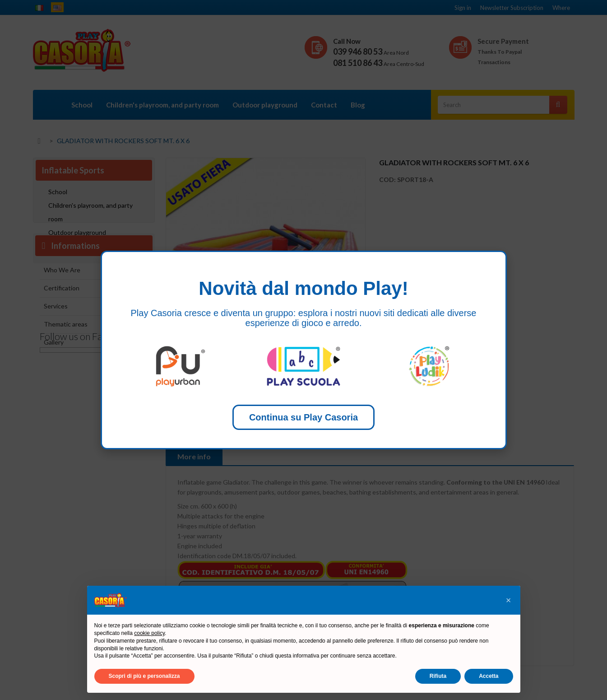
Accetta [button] (489, 676)
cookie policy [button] (149, 633)
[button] (509, 600)
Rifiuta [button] (438, 676)
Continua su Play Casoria (303, 417)
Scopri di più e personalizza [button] (144, 676)
